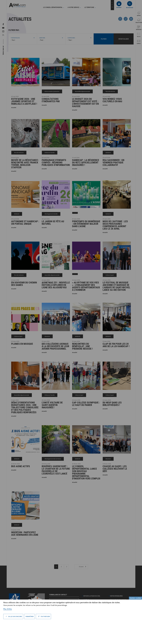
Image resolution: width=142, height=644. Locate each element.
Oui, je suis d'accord (13, 616)
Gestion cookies (135, 598)
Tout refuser (43, 616)
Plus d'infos (8, 609)
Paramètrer (30, 616)
